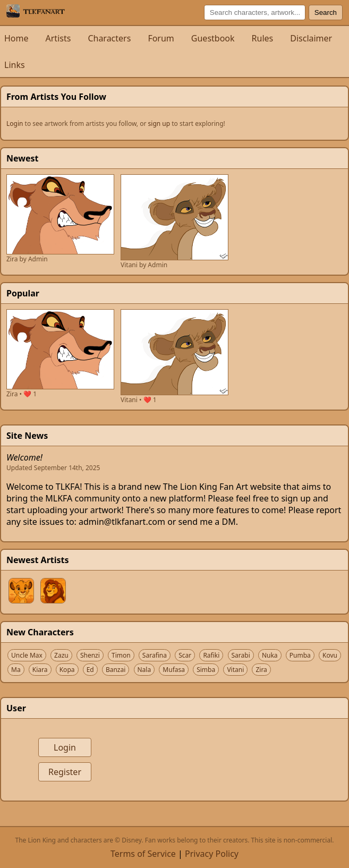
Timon (121, 655)
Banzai (116, 670)
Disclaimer (311, 38)
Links (15, 65)
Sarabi (241, 655)
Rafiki (211, 655)
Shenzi (90, 655)
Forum (161, 38)
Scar (185, 655)
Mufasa (174, 670)
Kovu (330, 655)
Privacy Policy (212, 854)
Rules (263, 38)
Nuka (270, 655)
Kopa (67, 670)
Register (65, 772)
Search (326, 12)
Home (16, 38)
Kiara (40, 670)
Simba (206, 670)
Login (15, 124)
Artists (58, 38)
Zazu (61, 655)
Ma (16, 670)
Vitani (235, 670)
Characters (109, 38)
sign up (159, 124)
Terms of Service (143, 854)
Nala (144, 670)
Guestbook (213, 38)
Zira (261, 670)
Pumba (300, 655)
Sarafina (155, 655)
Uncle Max (27, 655)
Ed (90, 670)
